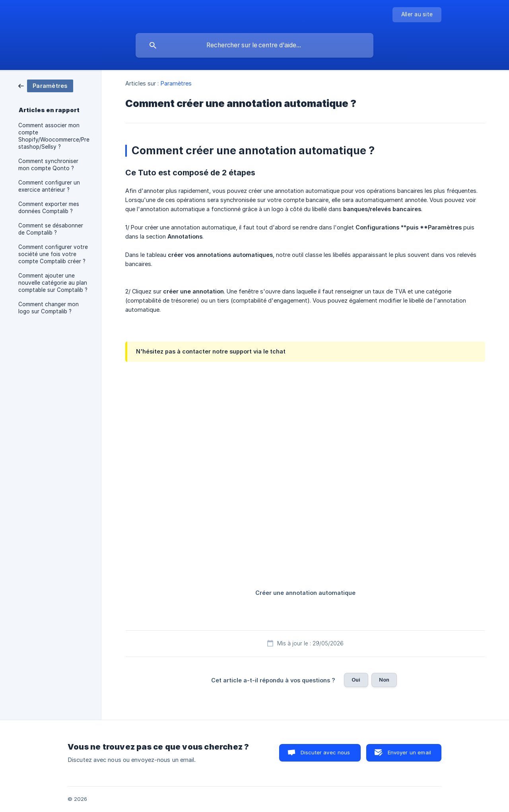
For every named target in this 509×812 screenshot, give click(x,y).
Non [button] (384, 680)
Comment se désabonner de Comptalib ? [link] (51, 229)
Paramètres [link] (176, 83)
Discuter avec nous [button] (325, 752)
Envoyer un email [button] (409, 752)
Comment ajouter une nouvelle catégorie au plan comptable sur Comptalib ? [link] (53, 283)
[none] (417, 15)
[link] (46, 85)
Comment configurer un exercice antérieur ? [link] (49, 186)
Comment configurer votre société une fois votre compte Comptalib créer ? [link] (53, 254)
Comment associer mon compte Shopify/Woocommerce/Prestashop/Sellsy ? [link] (54, 136)
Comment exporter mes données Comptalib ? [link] (49, 208)
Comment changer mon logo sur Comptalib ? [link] (49, 308)
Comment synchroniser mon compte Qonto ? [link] (48, 165)
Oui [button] (356, 680)
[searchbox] (254, 45)
